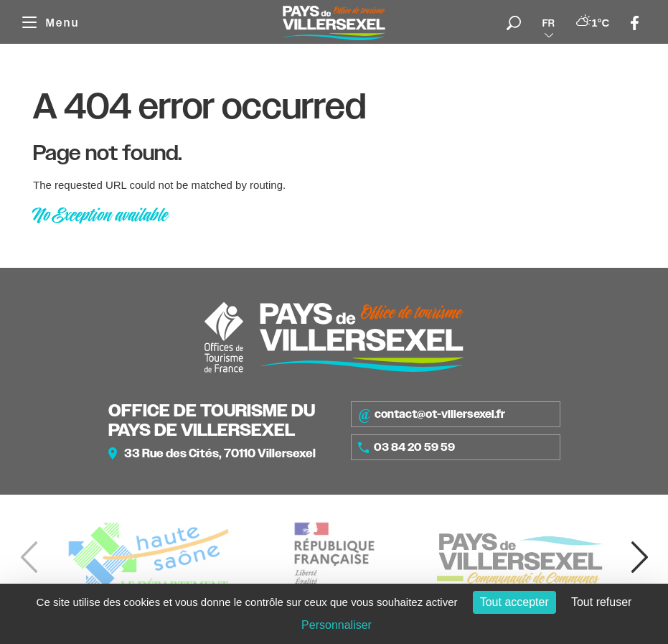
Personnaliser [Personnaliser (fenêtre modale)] (337, 625)
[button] (639, 557)
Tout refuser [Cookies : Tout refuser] (601, 602)
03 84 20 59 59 (407, 447)
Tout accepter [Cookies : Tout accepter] (514, 602)
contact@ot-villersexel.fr (432, 414)
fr (549, 23)
